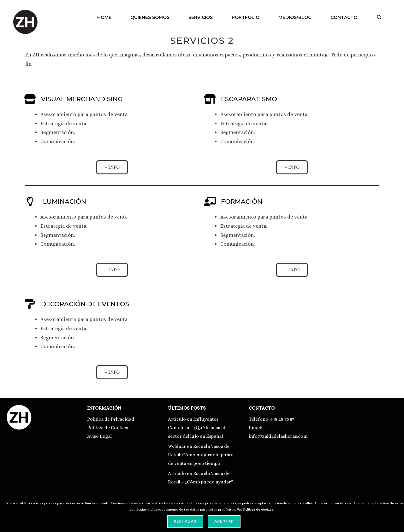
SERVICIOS (201, 17)
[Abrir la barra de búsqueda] (379, 17)
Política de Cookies (108, 428)
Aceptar (224, 521)
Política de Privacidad (111, 419)
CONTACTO (344, 17)
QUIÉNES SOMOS (150, 17)
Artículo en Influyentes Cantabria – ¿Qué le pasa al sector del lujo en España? (196, 428)
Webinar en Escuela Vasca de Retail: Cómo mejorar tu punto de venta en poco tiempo (201, 455)
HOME (104, 17)
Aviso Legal (99, 436)
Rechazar (185, 521)
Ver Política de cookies (255, 509)
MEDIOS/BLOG (295, 17)
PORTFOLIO (246, 17)
